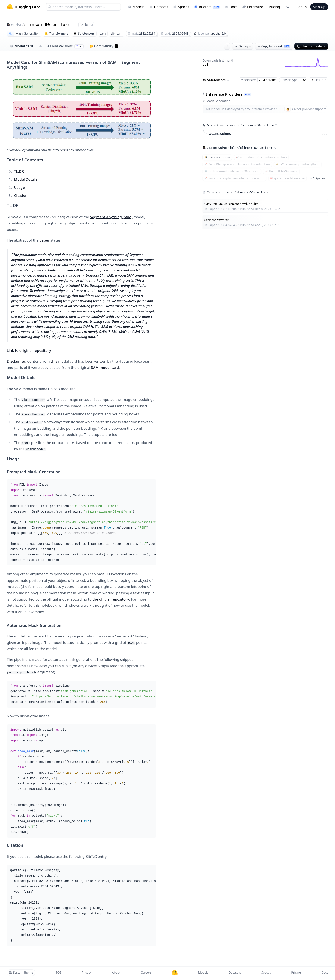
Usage (19, 187)
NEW (248, 94)
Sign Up (319, 7)
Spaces (181, 7)
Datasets (159, 7)
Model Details (26, 179)
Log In (302, 7)
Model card (21, 46)
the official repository (111, 599)
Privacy (87, 972)
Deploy (243, 46)
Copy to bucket (274, 46)
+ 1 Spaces (318, 178)
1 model (322, 133)
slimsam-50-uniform (47, 25)
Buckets (207, 7)
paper (44, 240)
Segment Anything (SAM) (111, 217)
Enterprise (253, 7)
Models (136, 7)
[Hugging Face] (175, 973)
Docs (231, 7)
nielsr (16, 25)
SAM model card (105, 367)
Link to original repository (29, 350)
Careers (146, 972)
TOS (59, 972)
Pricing (274, 7)
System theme (21, 972)
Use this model (312, 46)
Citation (21, 196)
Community (104, 46)
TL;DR (19, 171)
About (116, 972)
